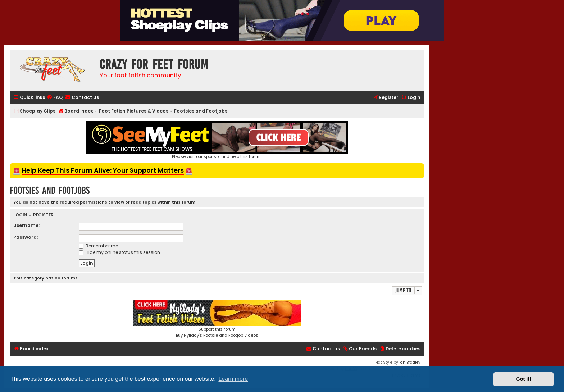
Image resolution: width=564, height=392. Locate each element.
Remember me (98, 246)
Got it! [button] (524, 379)
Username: (26, 225)
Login (20, 215)
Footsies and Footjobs (50, 190)
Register (43, 215)
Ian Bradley (410, 362)
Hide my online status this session (119, 252)
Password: (26, 237)
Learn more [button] (233, 379)
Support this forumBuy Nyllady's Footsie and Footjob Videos (217, 319)
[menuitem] (55, 98)
